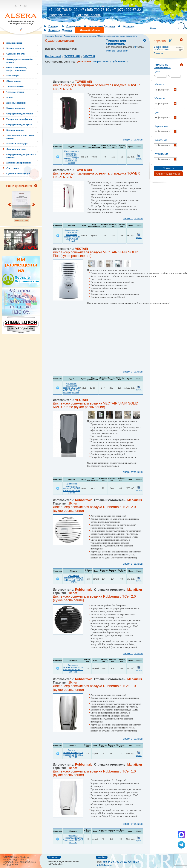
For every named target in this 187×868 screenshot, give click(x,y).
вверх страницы (133, 140)
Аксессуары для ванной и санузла (80, 36)
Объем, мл (160, 98)
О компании (73, 26)
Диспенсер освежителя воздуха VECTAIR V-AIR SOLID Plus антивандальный (71, 388)
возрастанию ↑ (102, 62)
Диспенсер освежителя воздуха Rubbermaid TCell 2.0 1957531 (73, 668)
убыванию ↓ (121, 62)
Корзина (160, 41)
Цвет (157, 112)
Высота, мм (160, 140)
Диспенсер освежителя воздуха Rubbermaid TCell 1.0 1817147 (73, 754)
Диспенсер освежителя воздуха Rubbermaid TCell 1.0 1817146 (73, 839)
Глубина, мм (161, 154)
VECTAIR (89, 56)
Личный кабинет (90, 30)
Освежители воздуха (108, 36)
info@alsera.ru (60, 15)
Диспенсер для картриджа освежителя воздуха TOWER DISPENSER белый (72, 236)
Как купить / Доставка (102, 26)
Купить (139, 159)
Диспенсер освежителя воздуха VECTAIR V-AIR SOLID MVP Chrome (72, 488)
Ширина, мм (161, 126)
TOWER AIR (72, 56)
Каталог (58, 36)
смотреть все (21, 221)
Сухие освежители (128, 36)
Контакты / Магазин (60, 30)
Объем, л (159, 85)
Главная (53, 26)
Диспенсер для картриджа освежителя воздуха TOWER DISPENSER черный (71, 157)
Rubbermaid (53, 56)
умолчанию (84, 62)
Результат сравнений (117, 51)
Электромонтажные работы (21, 233)
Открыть (158, 53)
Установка (129, 26)
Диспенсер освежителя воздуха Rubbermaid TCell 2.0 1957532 (74, 579)
